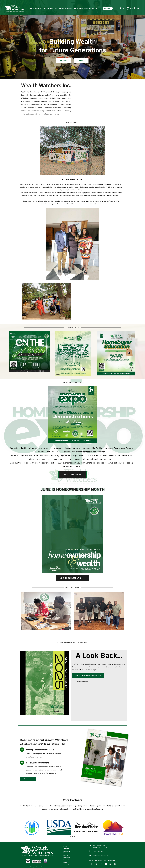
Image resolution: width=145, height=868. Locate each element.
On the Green (78, 8)
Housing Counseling (66, 8)
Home (32, 8)
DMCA (42, 867)
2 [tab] (72, 837)
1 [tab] (71, 837)
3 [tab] (74, 837)
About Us (38, 8)
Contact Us (93, 8)
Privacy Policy (34, 867)
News (86, 8)
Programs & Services (50, 8)
